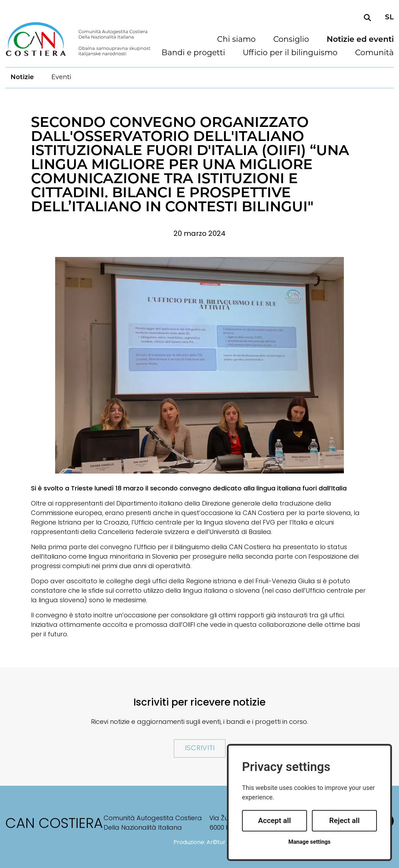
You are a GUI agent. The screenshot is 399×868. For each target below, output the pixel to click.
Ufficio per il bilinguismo (290, 53)
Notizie (22, 78)
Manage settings (309, 842)
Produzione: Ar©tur (199, 843)
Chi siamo (236, 40)
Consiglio (291, 40)
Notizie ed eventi (360, 40)
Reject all (344, 821)
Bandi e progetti (193, 53)
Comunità (374, 53)
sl (389, 18)
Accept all (275, 821)
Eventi (61, 78)
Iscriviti (200, 748)
